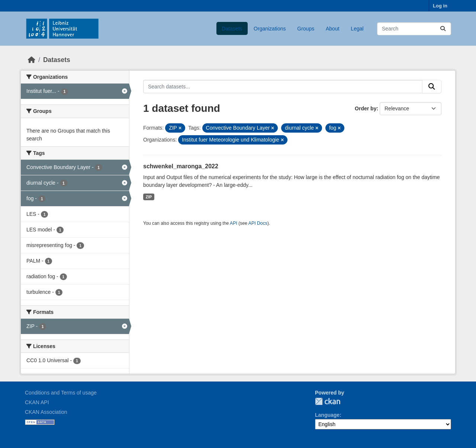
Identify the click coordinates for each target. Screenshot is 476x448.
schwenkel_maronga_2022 (181, 166)
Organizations (270, 29)
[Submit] (443, 29)
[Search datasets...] (414, 29)
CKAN (328, 401)
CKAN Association (46, 412)
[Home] (32, 60)
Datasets (232, 29)
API (234, 223)
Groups (306, 29)
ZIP (149, 197)
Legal (357, 29)
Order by (366, 108)
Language (327, 415)
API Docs (258, 223)
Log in (440, 6)
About (333, 29)
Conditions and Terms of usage (61, 393)
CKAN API (37, 402)
